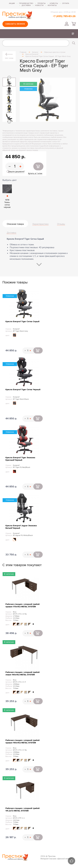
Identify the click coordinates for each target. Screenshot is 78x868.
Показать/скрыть (73, 34)
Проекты (41, 3)
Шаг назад (9, 58)
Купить (38, 166)
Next (9, 122)
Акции (12, 3)
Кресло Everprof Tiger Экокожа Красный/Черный (20, 459)
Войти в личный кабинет (67, 24)
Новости (39, 5)
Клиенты (54, 3)
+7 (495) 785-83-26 (64, 16)
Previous (9, 78)
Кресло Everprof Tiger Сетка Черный (23, 390)
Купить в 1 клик (35, 173)
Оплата (66, 3)
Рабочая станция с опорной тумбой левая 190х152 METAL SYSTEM (22, 673)
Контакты (52, 5)
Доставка (26, 5)
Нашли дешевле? (16, 172)
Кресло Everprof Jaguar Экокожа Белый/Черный (21, 527)
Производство (26, 3)
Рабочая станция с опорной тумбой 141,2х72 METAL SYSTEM (22, 809)
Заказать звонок (15, 24)
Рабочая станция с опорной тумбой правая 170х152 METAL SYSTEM (22, 605)
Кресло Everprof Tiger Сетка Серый (22, 321)
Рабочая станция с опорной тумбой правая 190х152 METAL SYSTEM (22, 741)
